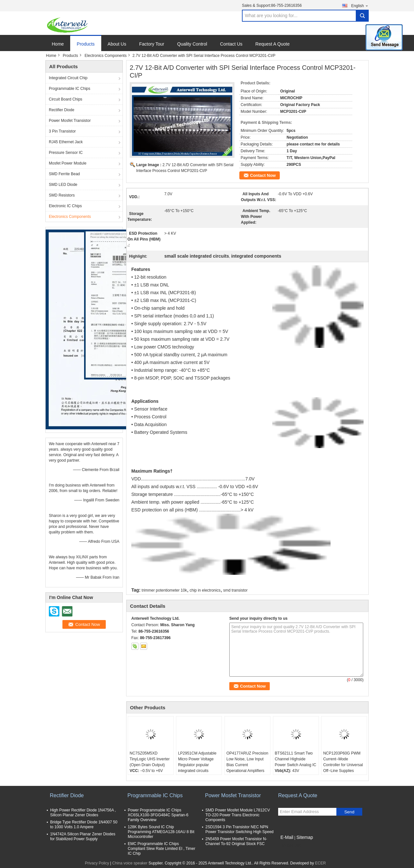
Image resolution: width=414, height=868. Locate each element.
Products (86, 44)
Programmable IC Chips (70, 89)
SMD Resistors (62, 195)
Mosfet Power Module (68, 163)
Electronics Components (105, 56)
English (360, 6)
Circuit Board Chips (65, 99)
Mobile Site (290, 845)
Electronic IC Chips (65, 206)
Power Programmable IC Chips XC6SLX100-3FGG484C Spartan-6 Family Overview (158, 815)
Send (349, 812)
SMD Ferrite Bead (64, 174)
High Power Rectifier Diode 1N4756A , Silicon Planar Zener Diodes (83, 813)
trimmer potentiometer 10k (164, 590)
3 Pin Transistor (62, 131)
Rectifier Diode (62, 110)
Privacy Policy (97, 863)
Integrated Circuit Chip (68, 78)
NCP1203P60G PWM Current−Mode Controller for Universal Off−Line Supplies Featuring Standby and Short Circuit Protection (343, 768)
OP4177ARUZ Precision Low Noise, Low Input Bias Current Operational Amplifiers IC (247, 765)
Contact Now (263, 175)
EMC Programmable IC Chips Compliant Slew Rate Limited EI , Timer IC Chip (162, 849)
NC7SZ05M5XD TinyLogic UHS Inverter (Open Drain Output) (150, 759)
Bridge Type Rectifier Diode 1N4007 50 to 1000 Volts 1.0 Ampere (84, 825)
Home (58, 44)
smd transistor (235, 590)
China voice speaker (130, 863)
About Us (117, 44)
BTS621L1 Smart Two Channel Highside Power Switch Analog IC (296, 759)
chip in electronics (205, 590)
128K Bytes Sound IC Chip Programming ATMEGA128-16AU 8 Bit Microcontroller (161, 832)
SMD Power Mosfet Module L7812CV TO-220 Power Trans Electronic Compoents (238, 815)
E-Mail (287, 837)
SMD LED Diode (63, 185)
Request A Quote (273, 44)
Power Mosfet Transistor (70, 121)
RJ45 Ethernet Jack (66, 142)
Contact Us (231, 44)
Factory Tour (152, 44)
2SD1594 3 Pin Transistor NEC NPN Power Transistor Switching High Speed (240, 829)
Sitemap (305, 837)
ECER (320, 863)
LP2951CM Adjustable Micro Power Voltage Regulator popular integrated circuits (197, 762)
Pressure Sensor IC (66, 153)
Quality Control (192, 44)
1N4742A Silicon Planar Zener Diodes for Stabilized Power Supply (83, 836)
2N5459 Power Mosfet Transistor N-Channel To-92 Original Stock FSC (236, 841)
